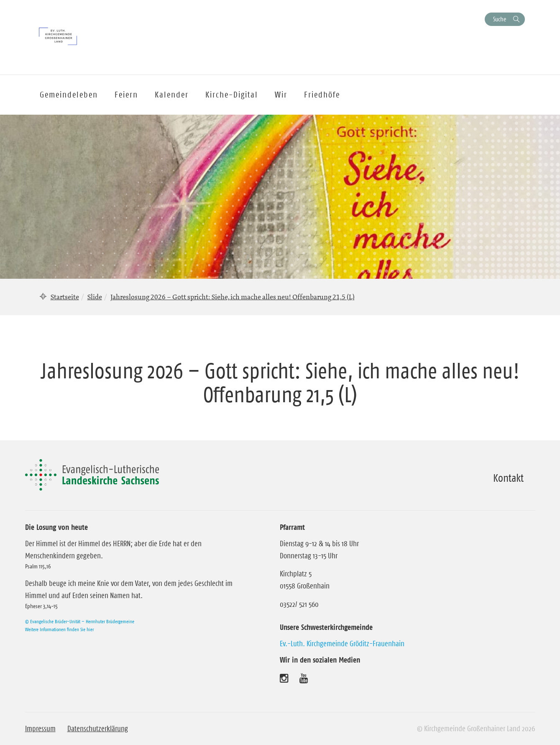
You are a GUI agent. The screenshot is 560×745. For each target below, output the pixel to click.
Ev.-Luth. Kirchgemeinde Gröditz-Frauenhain (342, 644)
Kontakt (508, 478)
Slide (95, 297)
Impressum (40, 729)
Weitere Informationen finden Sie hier (59, 629)
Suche (500, 19)
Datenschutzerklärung (98, 729)
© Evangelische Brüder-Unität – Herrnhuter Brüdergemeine (80, 621)
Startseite (65, 297)
